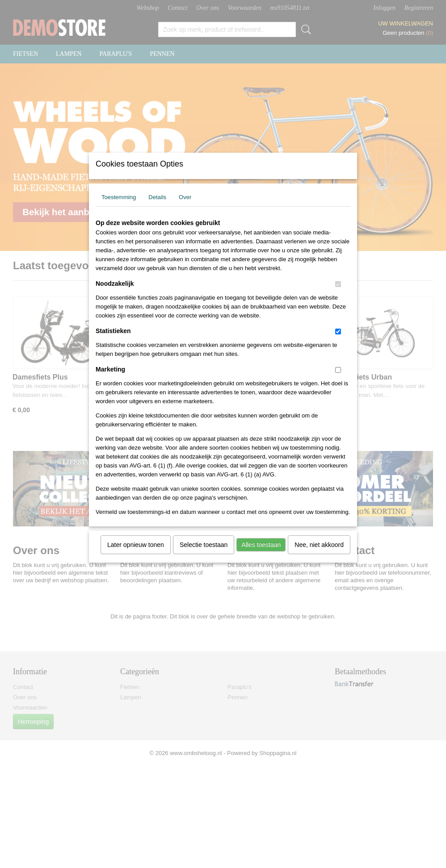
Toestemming (119, 209)
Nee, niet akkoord (319, 556)
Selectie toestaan (204, 556)
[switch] (338, 296)
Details (157, 209)
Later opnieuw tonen (136, 556)
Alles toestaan (261, 556)
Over (185, 209)
